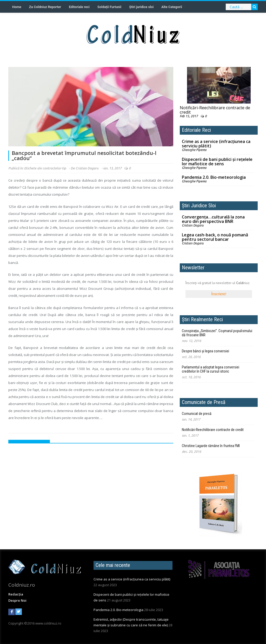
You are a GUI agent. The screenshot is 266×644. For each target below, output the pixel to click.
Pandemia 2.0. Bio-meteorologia (214, 177)
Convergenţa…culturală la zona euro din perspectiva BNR (213, 219)
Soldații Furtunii (109, 7)
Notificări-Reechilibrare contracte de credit (215, 110)
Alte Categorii (172, 7)
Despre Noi (17, 600)
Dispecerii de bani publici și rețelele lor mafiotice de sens (217, 162)
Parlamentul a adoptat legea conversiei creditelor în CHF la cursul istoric (211, 369)
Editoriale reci (79, 7)
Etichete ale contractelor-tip (45, 168)
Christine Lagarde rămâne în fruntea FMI (211, 446)
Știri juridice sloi (141, 7)
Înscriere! (219, 294)
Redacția (16, 594)
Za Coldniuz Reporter (45, 7)
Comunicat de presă (197, 414)
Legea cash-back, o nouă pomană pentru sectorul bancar (215, 237)
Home (17, 7)
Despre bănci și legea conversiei (205, 351)
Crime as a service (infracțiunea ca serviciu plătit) (216, 144)
